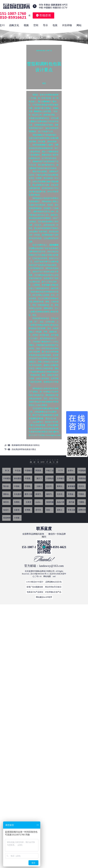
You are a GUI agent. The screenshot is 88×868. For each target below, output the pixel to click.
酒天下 (39, 478)
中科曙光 (7, 478)
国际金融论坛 (7, 494)
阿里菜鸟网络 (39, 471)
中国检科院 (18, 486)
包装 (55, 25)
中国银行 (29, 471)
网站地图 (47, 576)
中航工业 (50, 471)
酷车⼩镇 (29, 494)
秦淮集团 (71, 486)
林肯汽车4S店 (39, 494)
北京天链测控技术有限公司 (50, 486)
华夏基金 (82, 478)
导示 (45, 25)
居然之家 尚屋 (61, 510)
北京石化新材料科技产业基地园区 (61, 494)
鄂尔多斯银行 (7, 486)
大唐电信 (50, 478)
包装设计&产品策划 (35, 592)
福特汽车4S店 (50, 494)
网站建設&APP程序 (44, 597)
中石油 (18, 471)
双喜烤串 (7, 518)
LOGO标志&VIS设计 (35, 582)
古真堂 (29, 502)
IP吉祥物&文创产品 (53, 592)
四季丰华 (82, 510)
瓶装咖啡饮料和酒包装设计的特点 (26, 445)
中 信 (71, 478)
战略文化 (14, 25)
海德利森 (50, 502)
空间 (36, 25)
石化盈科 (18, 494)
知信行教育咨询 (7, 510)
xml (54, 576)
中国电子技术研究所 (29, 486)
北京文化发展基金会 (82, 486)
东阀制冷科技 (18, 502)
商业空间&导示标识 (53, 587)
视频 (26, 25)
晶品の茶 (61, 502)
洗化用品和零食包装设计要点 (24, 449)
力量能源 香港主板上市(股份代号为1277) (82, 502)
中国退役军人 (29, 478)
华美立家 (71, 510)
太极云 (39, 486)
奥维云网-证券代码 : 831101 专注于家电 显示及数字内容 (61, 486)
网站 (79, 25)
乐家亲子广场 (18, 510)
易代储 (71, 502)
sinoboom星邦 (39, 502)
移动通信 (18, 478)
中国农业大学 (82, 494)
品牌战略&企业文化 (54, 582)
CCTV (61, 470)
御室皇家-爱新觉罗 (7, 502)
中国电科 (82, 471)
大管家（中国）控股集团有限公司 (18, 518)
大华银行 (61, 478)
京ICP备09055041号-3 (39, 574)
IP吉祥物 (67, 25)
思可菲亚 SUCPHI (39, 510)
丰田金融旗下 (71, 494)
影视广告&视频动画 (35, 587)
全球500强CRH (71, 471)
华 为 (7, 471)
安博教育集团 (29, 510)
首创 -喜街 (50, 510)
